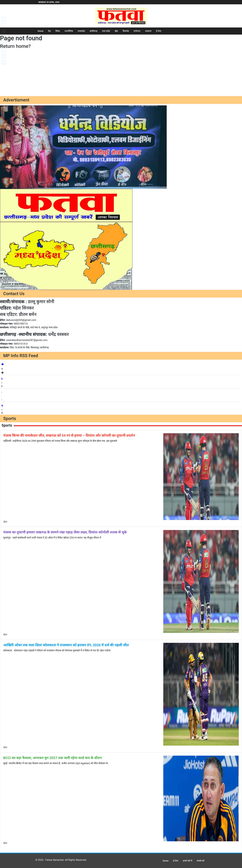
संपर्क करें (201, 861)
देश (49, 31)
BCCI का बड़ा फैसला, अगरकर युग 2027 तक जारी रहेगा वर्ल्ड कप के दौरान (53, 758)
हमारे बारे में (188, 861)
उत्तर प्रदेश (106, 31)
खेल (116, 31)
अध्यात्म (148, 31)
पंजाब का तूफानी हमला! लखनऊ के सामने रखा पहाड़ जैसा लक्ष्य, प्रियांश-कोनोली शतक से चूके (65, 532)
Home (41, 31)
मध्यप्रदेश (81, 31)
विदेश (58, 31)
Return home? (15, 46)
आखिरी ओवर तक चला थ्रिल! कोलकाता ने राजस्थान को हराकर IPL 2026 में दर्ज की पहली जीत (66, 645)
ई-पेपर (159, 31)
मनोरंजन (137, 31)
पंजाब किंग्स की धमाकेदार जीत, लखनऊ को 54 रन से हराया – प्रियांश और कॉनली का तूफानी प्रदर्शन (69, 435)
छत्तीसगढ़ (94, 31)
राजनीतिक (69, 31)
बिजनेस (126, 31)
